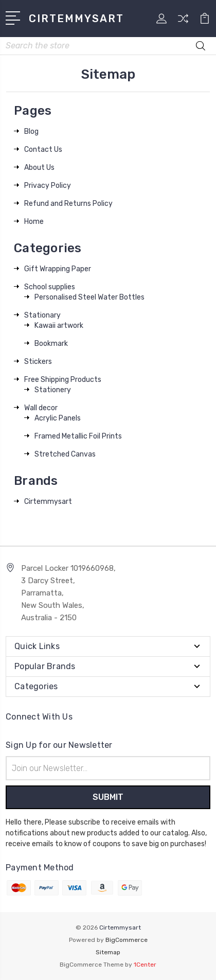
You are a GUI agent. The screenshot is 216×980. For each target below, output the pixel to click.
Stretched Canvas (65, 454)
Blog (31, 132)
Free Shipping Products (63, 380)
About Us (39, 168)
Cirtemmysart (48, 502)
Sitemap (108, 952)
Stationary (42, 315)
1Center (145, 965)
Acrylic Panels (58, 418)
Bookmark (51, 344)
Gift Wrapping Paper (58, 269)
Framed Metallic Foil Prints (78, 436)
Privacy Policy (48, 186)
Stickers (38, 362)
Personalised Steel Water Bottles (89, 297)
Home (34, 222)
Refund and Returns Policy (68, 204)
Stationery (53, 390)
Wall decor (41, 408)
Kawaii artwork (59, 326)
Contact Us (43, 150)
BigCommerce (127, 940)
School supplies (50, 287)
